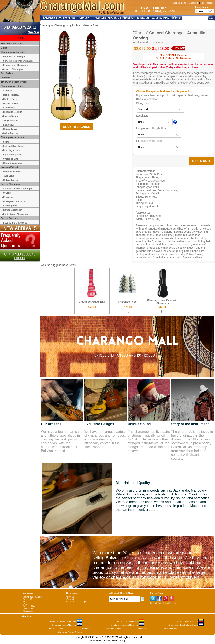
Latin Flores (85, 629)
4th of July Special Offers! (14, 82)
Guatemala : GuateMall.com (67, 625)
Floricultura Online (114, 629)
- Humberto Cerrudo (12, 112)
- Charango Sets (10, 159)
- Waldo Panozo (10, 133)
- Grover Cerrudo (11, 103)
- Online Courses (10, 180)
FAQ (25, 604)
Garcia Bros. (91, 25)
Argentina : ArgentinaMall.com (66, 621)
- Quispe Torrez (10, 129)
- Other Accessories (12, 163)
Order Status (28, 609)
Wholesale (70, 599)
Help (25, 601)
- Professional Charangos (15, 65)
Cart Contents (179, 3)
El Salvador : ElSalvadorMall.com (186, 625)
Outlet (4, 48)
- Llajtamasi (8, 125)
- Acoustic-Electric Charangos (17, 189)
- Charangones (9, 206)
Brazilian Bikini (171, 629)
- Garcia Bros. (9, 108)
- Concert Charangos (12, 69)
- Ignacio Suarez (10, 116)
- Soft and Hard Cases (13, 146)
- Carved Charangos (12, 210)
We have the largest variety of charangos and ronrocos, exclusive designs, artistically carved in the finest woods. (105, 439)
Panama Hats (143, 629)
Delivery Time (29, 606)
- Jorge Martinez (10, 121)
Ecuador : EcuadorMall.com (189, 621)
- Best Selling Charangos (14, 223)
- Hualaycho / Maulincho (14, 201)
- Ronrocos (8, 197)
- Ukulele (6, 193)
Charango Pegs (127, 302)
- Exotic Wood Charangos (15, 214)
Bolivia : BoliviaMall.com (130, 621)
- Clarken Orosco (11, 99)
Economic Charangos (11, 44)
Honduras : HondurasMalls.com (127, 625)
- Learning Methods (12, 150)
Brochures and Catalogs (76, 601)
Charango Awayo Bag (92, 302)
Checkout (194, 3)
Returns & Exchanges (32, 597)
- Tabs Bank (8, 176)
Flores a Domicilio (57, 629)
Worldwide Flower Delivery (70, 632)
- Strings (6, 142)
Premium (5, 78)
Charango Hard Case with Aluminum (163, 302)
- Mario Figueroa (10, 95)
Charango (46, 25)
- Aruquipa (7, 91)
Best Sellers (7, 73)
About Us (70, 597)
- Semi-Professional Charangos (18, 61)
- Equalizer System (11, 155)
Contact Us (28, 599)
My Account (207, 3)
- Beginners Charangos (14, 57)
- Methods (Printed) (12, 172)
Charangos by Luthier (68, 25)
